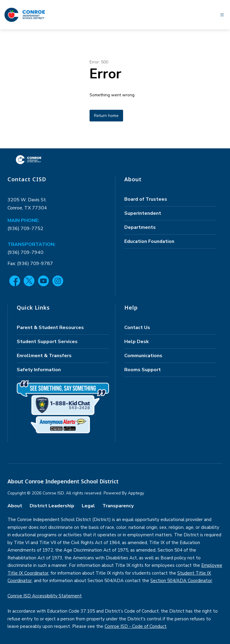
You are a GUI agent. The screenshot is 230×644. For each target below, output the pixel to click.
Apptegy (136, 493)
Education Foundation (149, 241)
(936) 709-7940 (25, 252)
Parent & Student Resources (50, 328)
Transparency (118, 506)
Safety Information (39, 370)
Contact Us (137, 328)
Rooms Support (143, 370)
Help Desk (137, 342)
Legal (88, 506)
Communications (143, 356)
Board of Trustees (146, 199)
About (15, 506)
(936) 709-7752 (25, 229)
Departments (140, 227)
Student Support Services (47, 342)
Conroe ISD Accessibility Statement (45, 596)
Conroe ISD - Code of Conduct (136, 626)
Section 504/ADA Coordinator (181, 581)
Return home (106, 116)
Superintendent (143, 213)
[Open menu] (222, 15)
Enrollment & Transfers (44, 356)
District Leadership (52, 506)
